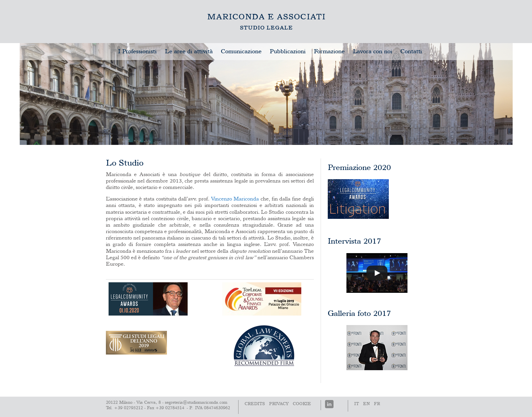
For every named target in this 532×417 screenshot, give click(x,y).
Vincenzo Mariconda (235, 199)
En (366, 404)
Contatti (411, 52)
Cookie (302, 404)
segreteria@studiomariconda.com (196, 403)
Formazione (329, 52)
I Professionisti (137, 52)
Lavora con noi (373, 52)
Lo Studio (266, 22)
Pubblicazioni (288, 52)
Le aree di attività (189, 52)
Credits (255, 404)
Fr (377, 404)
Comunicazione (241, 52)
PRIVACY (279, 404)
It (357, 404)
